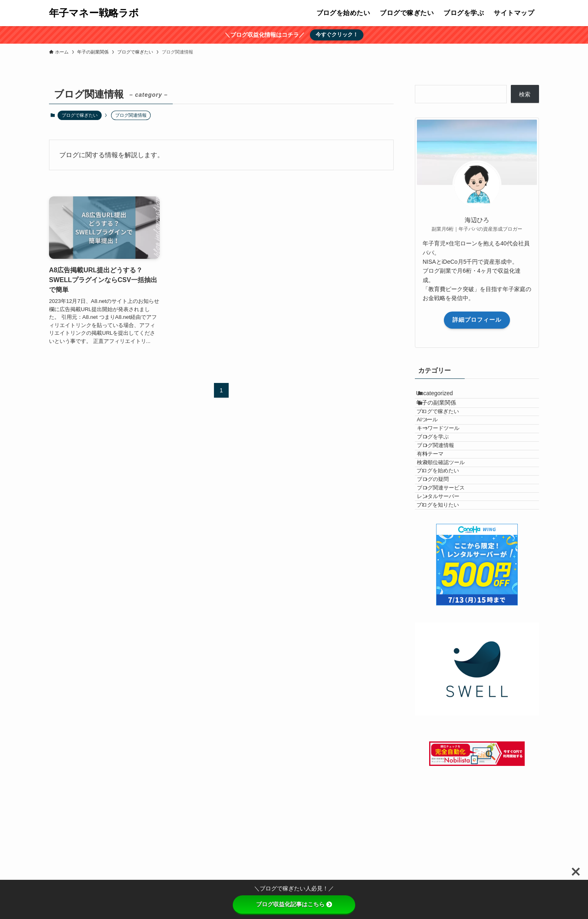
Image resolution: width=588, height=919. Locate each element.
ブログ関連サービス (455, 568)
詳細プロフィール (477, 320)
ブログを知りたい (449, 599)
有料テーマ (445, 507)
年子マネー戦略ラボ (94, 13)
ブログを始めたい (449, 537)
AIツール (442, 445)
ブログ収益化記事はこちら (294, 904)
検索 (525, 94)
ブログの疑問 (448, 552)
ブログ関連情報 (450, 491)
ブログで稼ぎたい (80, 115)
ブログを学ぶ (448, 476)
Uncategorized (443, 397)
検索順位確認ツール (455, 522)
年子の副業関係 (445, 414)
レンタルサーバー (453, 583)
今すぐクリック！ (337, 34)
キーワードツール (453, 461)
